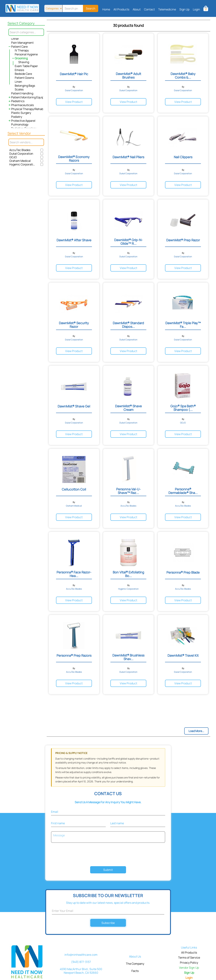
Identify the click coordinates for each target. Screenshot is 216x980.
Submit (108, 870)
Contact (149, 9)
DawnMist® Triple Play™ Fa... (183, 325)
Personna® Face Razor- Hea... (74, 574)
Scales (19, 89)
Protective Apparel (23, 121)
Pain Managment (22, 43)
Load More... (196, 731)
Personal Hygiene (26, 54)
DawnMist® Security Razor (74, 325)
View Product (74, 102)
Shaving (24, 62)
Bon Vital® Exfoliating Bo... (128, 574)
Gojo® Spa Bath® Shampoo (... (183, 408)
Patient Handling (22, 93)
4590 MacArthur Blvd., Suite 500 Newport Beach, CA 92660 (81, 971)
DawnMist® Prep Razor (183, 240)
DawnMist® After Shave (74, 240)
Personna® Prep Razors (74, 655)
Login (196, 9)
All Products (121, 9)
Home (106, 9)
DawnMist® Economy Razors (74, 159)
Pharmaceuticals (22, 105)
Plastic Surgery (21, 113)
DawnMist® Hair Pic (74, 74)
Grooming (21, 58)
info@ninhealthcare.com (81, 955)
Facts (135, 971)
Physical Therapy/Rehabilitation (32, 109)
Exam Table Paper (26, 66)
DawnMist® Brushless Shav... (128, 657)
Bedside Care (23, 74)
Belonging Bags (25, 86)
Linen (18, 82)
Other (15, 39)
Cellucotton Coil (74, 489)
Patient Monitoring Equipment (31, 97)
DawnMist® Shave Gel (74, 406)
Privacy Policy (189, 963)
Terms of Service (189, 958)
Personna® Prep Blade (183, 572)
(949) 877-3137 (81, 962)
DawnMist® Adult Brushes (128, 76)
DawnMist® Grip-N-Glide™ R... (128, 242)
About (137, 9)
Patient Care (19, 47)
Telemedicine (167, 9)
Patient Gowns (24, 78)
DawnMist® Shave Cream (128, 408)
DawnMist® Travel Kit (183, 655)
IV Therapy (22, 50)
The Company (135, 964)
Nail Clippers (183, 157)
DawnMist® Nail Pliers (128, 157)
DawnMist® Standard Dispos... (128, 325)
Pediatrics (18, 101)
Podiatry (17, 117)
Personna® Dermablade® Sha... (183, 491)
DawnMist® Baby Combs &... (183, 76)
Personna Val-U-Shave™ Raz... (128, 491)
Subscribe (108, 923)
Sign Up (184, 9)
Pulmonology (20, 124)
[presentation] (108, 855)
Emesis (19, 70)
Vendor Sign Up (189, 968)
